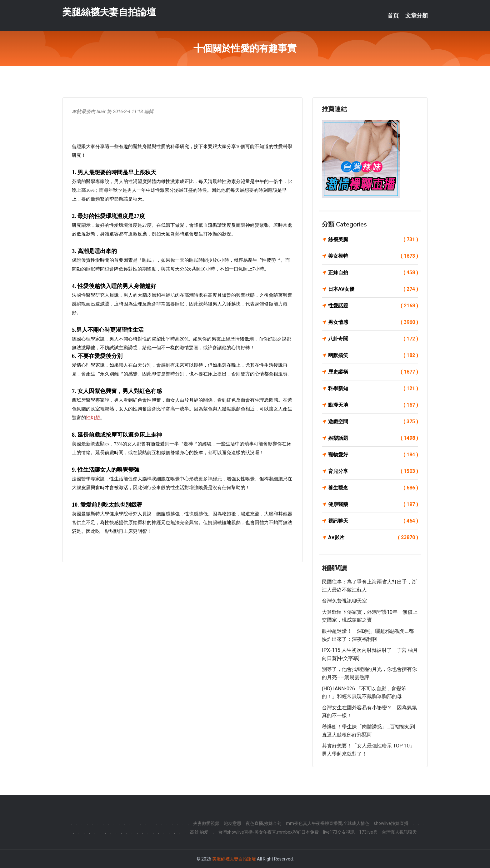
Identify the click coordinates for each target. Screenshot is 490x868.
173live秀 (368, 832)
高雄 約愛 (199, 832)
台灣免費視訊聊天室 (344, 601)
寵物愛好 (373, 455)
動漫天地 (373, 405)
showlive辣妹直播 (391, 823)
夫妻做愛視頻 (206, 823)
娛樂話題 (373, 438)
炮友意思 (232, 823)
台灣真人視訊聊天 (399, 832)
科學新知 (373, 389)
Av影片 (373, 538)
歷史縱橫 (373, 372)
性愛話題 (373, 306)
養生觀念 (373, 488)
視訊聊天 (373, 521)
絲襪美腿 (373, 240)
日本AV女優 (373, 289)
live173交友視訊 (339, 832)
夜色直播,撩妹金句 (264, 823)
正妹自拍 (373, 273)
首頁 (393, 16)
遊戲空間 (373, 422)
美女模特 (373, 256)
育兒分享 (373, 471)
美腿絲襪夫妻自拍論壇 (109, 12)
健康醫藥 (373, 504)
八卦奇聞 (373, 339)
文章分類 (417, 16)
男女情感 (373, 322)
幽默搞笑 (373, 355)
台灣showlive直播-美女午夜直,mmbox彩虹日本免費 (268, 832)
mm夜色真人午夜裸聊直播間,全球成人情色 (328, 823)
